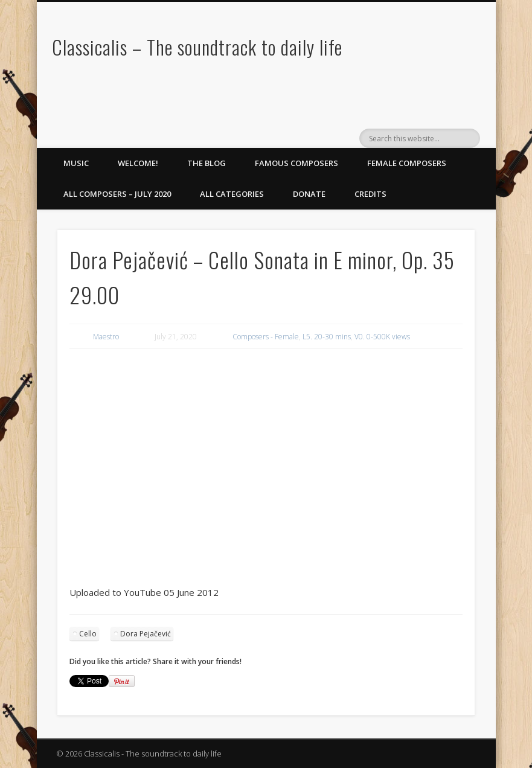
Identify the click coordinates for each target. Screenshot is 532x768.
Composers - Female (266, 337)
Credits (370, 194)
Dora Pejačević (146, 634)
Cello (88, 634)
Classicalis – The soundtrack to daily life (197, 47)
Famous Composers (296, 163)
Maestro (106, 337)
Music (76, 163)
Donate (309, 194)
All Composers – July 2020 (117, 194)
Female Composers (407, 163)
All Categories (232, 194)
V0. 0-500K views (382, 337)
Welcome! (138, 163)
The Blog (207, 163)
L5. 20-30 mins (327, 337)
